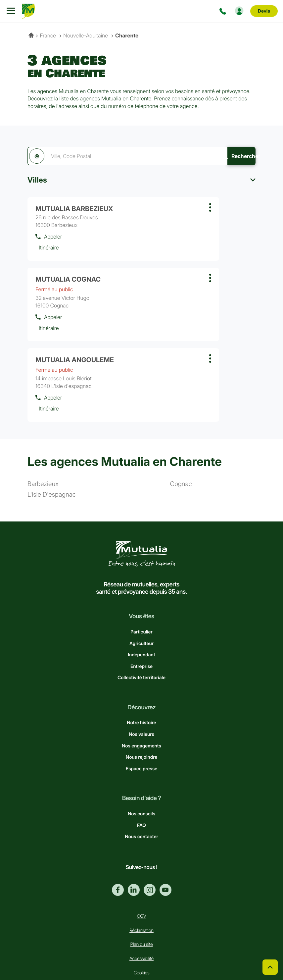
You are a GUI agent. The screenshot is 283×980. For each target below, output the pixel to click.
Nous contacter (141, 775)
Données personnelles (141, 939)
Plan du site (142, 883)
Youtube (165, 828)
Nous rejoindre (141, 696)
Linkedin (134, 828)
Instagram (150, 828)
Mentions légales (142, 954)
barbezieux (43, 423)
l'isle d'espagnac (52, 433)
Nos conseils (141, 752)
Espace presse (141, 707)
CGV (141, 855)
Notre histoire (141, 661)
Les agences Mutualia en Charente (125, 400)
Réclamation (141, 869)
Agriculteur (141, 582)
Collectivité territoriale (141, 616)
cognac (181, 423)
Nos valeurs (141, 673)
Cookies (141, 911)
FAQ (141, 764)
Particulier (141, 570)
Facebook (118, 828)
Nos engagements (141, 684)
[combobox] (117, 156)
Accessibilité (141, 897)
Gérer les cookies (141, 925)
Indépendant (141, 593)
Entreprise (141, 605)
